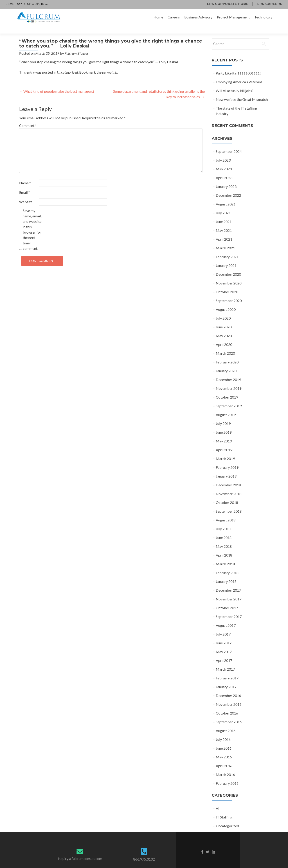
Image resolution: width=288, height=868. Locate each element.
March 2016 (225, 767)
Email (25, 184)
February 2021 (227, 249)
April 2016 (224, 758)
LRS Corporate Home (228, 4)
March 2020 (225, 345)
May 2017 (224, 644)
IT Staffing (224, 809)
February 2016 (227, 775)
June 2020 (224, 319)
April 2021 (224, 231)
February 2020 (227, 354)
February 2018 (227, 565)
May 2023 (224, 161)
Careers (174, 17)
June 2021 (224, 214)
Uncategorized (67, 64)
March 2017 (225, 661)
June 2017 (224, 635)
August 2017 (226, 617)
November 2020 (229, 275)
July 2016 (223, 732)
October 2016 (227, 705)
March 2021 (225, 240)
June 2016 (224, 740)
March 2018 (225, 556)
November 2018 (229, 486)
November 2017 (229, 591)
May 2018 (224, 538)
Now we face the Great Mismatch (242, 91)
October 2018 (227, 495)
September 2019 (229, 398)
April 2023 (224, 170)
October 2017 (227, 600)
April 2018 (224, 547)
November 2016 (229, 696)
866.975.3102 (144, 851)
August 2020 (226, 301)
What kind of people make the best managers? (57, 83)
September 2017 (229, 609)
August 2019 (226, 407)
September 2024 (229, 143)
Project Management (233, 17)
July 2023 (223, 152)
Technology (263, 17)
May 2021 (224, 222)
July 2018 (223, 521)
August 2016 (226, 723)
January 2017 (226, 679)
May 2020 (224, 328)
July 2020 (223, 310)
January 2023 (226, 179)
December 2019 (228, 372)
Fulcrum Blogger (76, 45)
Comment (28, 118)
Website (26, 194)
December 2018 (228, 477)
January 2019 (226, 468)
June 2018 (224, 530)
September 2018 (229, 503)
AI (218, 800)
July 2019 (223, 416)
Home (158, 17)
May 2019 (224, 433)
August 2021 (226, 196)
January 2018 (226, 574)
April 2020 (224, 337)
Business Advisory (198, 17)
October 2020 (227, 284)
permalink (110, 64)
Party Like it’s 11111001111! (238, 65)
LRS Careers (270, 4)
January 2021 (226, 258)
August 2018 (226, 512)
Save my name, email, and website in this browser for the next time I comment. (32, 222)
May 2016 (224, 749)
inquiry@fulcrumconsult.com (80, 851)
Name (25, 175)
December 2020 (228, 266)
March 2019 (225, 451)
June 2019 (224, 424)
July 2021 (223, 205)
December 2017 (228, 582)
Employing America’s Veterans (239, 74)
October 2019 (227, 389)
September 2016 (229, 714)
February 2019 (227, 459)
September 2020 (229, 293)
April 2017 (224, 653)
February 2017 (227, 670)
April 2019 (224, 442)
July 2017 (223, 626)
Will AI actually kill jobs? (235, 83)
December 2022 (228, 187)
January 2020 (226, 363)
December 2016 (228, 688)
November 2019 (229, 380)
